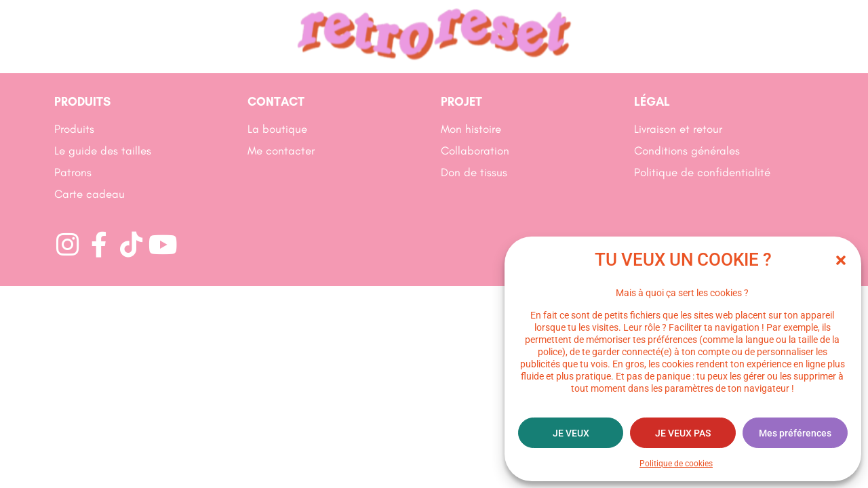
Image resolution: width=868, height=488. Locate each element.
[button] (841, 260)
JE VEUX (571, 433)
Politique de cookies (676, 464)
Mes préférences (795, 433)
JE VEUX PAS (683, 433)
